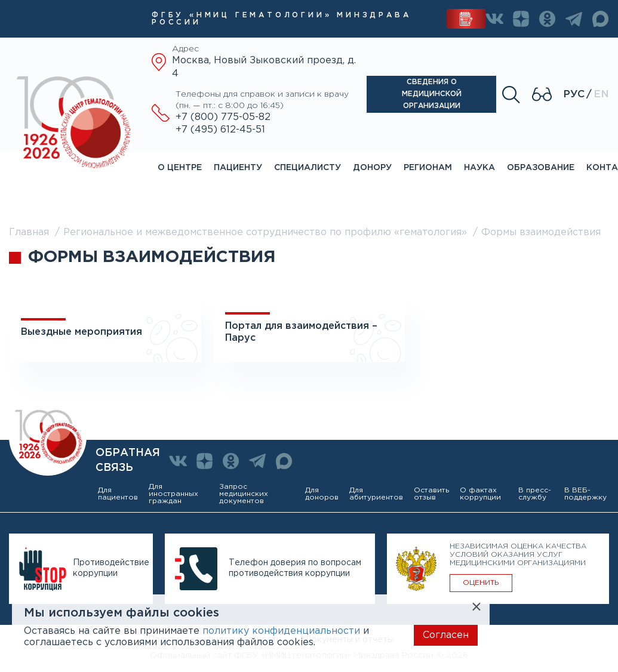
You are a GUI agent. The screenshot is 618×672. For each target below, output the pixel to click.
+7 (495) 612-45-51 (220, 130)
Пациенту (238, 168)
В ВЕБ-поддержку (585, 494)
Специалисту (308, 168)
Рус (574, 95)
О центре (180, 168)
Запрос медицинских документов (244, 494)
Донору (372, 168)
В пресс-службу (535, 494)
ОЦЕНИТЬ (481, 583)
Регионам (428, 168)
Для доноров (322, 494)
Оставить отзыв (431, 494)
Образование (541, 168)
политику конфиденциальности (281, 631)
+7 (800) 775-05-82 (223, 117)
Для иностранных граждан (173, 494)
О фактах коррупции (480, 494)
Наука (479, 168)
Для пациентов (118, 494)
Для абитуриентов (376, 494)
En (601, 95)
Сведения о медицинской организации (432, 94)
